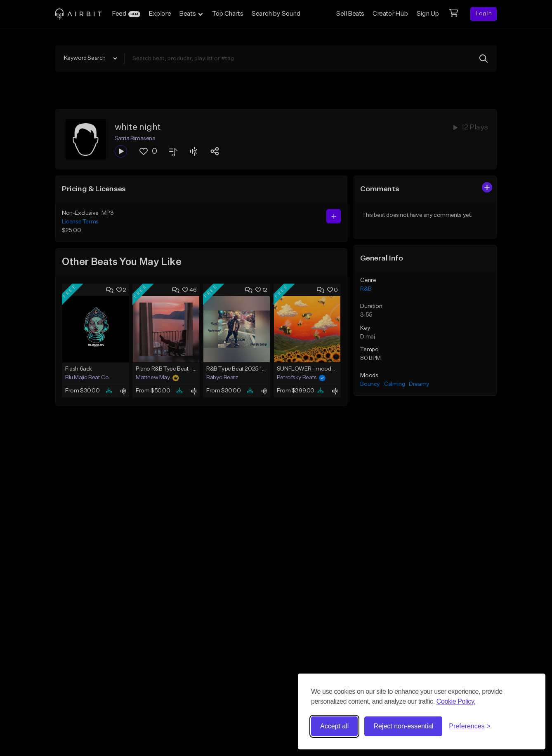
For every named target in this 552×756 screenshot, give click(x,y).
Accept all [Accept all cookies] (334, 726)
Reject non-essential (403, 726)
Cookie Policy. (456, 701)
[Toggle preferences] (470, 726)
